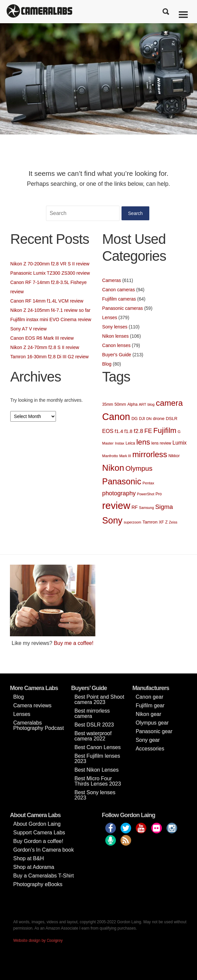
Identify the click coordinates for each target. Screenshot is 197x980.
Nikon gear (148, 714)
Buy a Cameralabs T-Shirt (44, 876)
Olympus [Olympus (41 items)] (139, 468)
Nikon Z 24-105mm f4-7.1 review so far (50, 310)
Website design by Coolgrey (38, 941)
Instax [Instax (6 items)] (120, 443)
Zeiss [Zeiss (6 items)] (173, 522)
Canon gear (150, 697)
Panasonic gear (154, 731)
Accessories (150, 749)
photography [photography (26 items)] (119, 493)
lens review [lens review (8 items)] (161, 443)
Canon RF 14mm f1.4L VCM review (47, 301)
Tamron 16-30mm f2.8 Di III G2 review (49, 357)
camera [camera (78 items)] (169, 403)
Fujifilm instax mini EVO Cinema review (51, 319)
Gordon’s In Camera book (44, 850)
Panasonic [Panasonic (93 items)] (122, 481)
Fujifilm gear (150, 705)
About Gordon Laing (37, 824)
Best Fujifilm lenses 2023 (97, 759)
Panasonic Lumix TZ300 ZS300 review (50, 273)
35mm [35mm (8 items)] (108, 404)
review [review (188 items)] (116, 505)
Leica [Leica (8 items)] (130, 443)
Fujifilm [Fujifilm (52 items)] (165, 430)
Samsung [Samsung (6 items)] (147, 508)
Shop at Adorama (34, 867)
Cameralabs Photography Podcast (39, 725)
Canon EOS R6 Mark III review (42, 338)
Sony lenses (115, 327)
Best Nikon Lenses (97, 770)
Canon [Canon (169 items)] (116, 417)
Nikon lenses (116, 336)
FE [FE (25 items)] (148, 431)
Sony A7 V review (28, 329)
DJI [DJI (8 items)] (142, 419)
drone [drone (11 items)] (159, 419)
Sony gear (148, 740)
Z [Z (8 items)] (166, 522)
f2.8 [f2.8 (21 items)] (138, 431)
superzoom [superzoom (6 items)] (133, 522)
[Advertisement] (145, 606)
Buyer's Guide (117, 355)
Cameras (112, 280)
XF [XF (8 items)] (161, 522)
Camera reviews (32, 705)
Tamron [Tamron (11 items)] (150, 522)
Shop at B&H (29, 858)
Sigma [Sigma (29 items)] (164, 507)
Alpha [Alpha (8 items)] (133, 404)
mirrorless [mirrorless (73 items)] (150, 454)
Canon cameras (119, 290)
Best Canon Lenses (98, 747)
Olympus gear (152, 723)
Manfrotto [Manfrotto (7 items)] (110, 456)
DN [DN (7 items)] (149, 419)
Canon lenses (117, 345)
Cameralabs (39, 12)
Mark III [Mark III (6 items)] (125, 456)
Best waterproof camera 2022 (93, 736)
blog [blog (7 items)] (151, 404)
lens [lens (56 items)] (143, 442)
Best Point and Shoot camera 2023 (99, 700)
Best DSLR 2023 (94, 725)
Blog (107, 364)
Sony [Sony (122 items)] (112, 521)
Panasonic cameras (123, 308)
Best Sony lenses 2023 (95, 795)
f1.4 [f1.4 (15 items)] (119, 431)
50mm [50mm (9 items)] (120, 404)
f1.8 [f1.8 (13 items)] (128, 431)
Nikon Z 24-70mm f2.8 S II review (45, 347)
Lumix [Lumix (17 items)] (180, 443)
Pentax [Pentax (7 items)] (148, 483)
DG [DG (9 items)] (135, 419)
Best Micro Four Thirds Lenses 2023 (98, 781)
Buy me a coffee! (74, 643)
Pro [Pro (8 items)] (159, 494)
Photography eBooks (38, 884)
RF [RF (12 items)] (135, 507)
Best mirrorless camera (92, 713)
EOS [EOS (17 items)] (108, 431)
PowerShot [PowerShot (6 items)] (146, 494)
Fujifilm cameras (119, 299)
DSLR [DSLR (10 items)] (172, 419)
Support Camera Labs (39, 833)
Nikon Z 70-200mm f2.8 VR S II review (50, 264)
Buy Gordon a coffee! (38, 841)
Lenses (110, 317)
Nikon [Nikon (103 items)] (113, 468)
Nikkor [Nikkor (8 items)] (174, 456)
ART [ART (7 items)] (142, 404)
